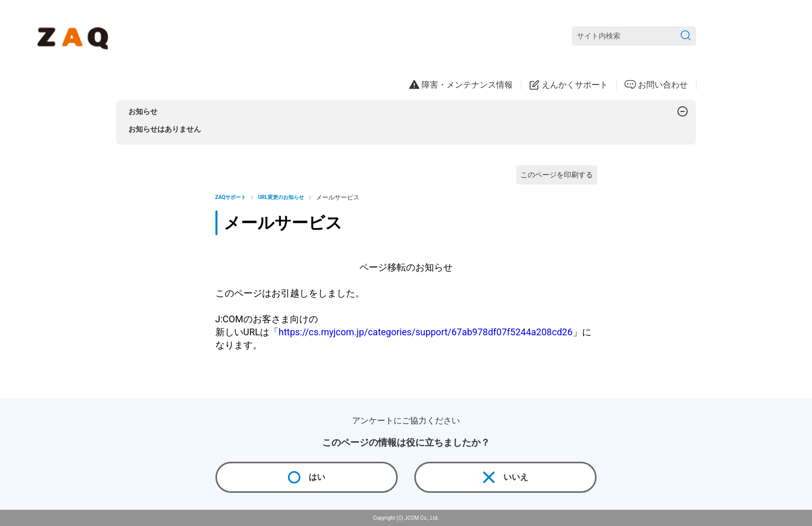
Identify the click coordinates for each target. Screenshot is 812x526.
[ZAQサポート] (75, 36)
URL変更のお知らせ (281, 197)
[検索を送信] (686, 36)
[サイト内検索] (634, 36)
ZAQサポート (231, 197)
